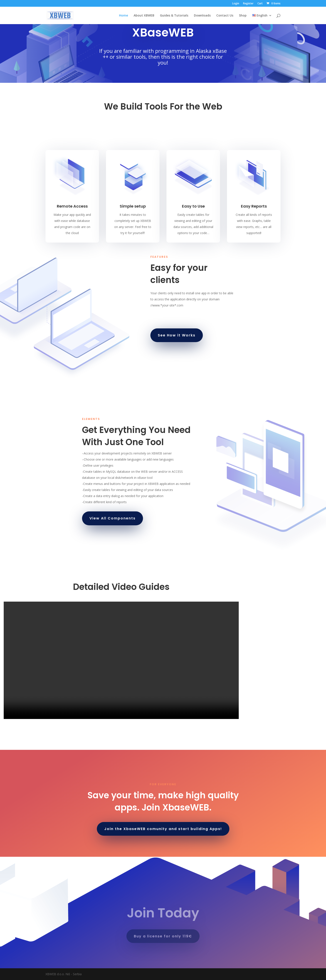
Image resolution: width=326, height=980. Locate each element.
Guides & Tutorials (174, 16)
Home (124, 16)
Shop (243, 16)
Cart (260, 4)
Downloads (202, 16)
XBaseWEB (163, 32)
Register (248, 4)
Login (236, 4)
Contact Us (225, 16)
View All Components (113, 518)
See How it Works (177, 335)
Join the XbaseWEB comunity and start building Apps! (163, 829)
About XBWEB (144, 16)
